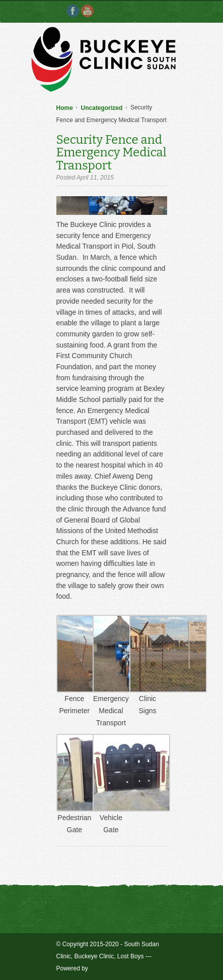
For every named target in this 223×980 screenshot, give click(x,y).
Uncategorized (102, 108)
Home (65, 108)
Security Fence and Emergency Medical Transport (111, 152)
